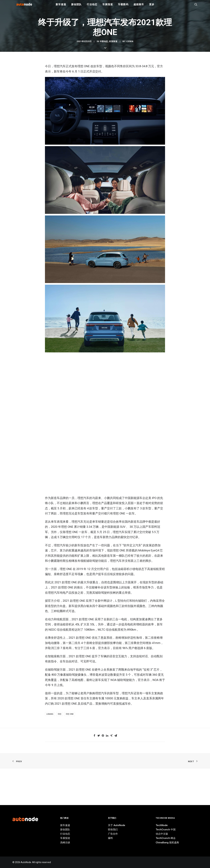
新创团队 (76, 7)
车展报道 (108, 7)
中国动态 (104, 343)
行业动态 (92, 7)
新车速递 (61, 7)
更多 (152, 7)
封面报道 (113, 343)
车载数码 (123, 7)
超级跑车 (139, 7)
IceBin (130, 343)
